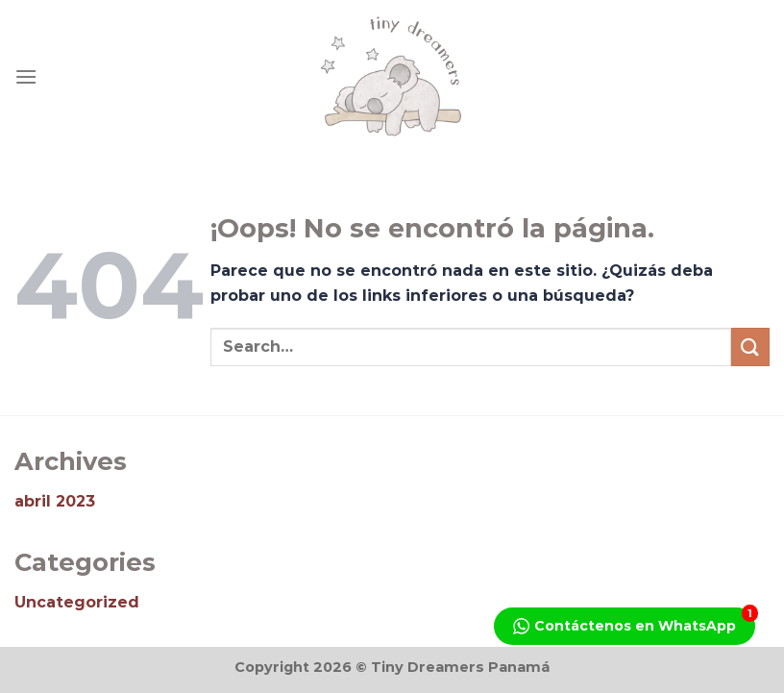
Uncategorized (77, 602)
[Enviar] (750, 346)
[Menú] (26, 76)
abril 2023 (55, 501)
